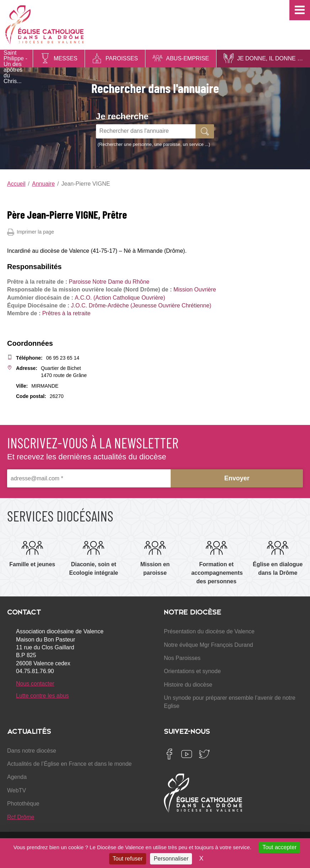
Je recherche (122, 116)
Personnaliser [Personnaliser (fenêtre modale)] (171, 859)
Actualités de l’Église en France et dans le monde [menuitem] (69, 764)
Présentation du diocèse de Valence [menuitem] (209, 631)
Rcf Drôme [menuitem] (21, 817)
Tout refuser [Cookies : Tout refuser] (128, 859)
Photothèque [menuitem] (23, 804)
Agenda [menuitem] (17, 777)
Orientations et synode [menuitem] (192, 671)
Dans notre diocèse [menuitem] (32, 751)
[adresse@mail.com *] (89, 478)
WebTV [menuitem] (17, 790)
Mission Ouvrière (195, 290)
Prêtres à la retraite (66, 313)
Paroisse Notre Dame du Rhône (109, 282)
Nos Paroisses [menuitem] (182, 658)
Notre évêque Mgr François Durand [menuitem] (209, 645)
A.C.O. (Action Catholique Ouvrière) (120, 298)
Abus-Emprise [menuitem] (188, 58)
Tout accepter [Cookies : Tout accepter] (279, 847)
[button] (300, 10)
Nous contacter (35, 684)
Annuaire (43, 184)
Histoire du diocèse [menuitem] (188, 685)
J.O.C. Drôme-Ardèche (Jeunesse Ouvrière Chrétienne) (141, 305)
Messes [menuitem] (66, 58)
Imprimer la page (31, 232)
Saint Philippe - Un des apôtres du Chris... (15, 67)
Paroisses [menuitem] (122, 58)
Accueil (16, 184)
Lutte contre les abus (42, 696)
